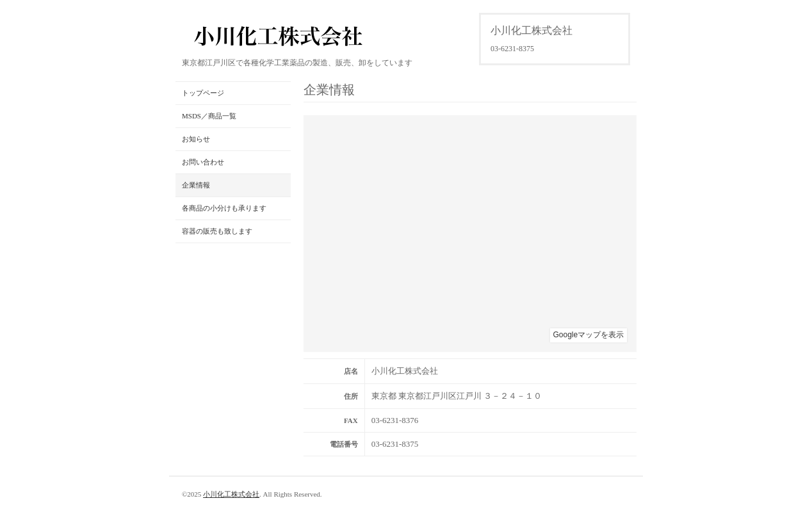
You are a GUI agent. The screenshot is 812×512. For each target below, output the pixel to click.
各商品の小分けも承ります (224, 208)
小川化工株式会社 (231, 494)
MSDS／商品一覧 (209, 116)
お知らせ (196, 139)
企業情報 (196, 185)
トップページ (203, 93)
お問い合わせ (203, 162)
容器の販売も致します (217, 231)
